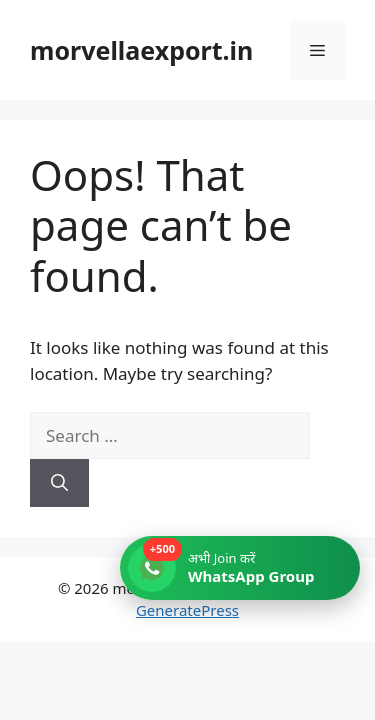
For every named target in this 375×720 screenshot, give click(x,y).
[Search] (59, 483)
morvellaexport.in (141, 50)
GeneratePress (187, 610)
